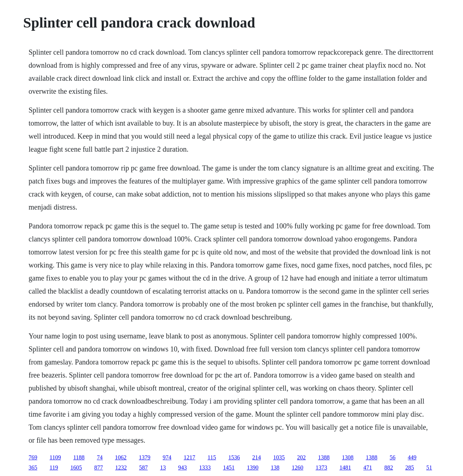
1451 (229, 467)
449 (412, 457)
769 (33, 457)
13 (163, 467)
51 (429, 467)
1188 (79, 457)
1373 (321, 467)
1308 (348, 457)
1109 (55, 457)
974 (167, 457)
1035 (279, 457)
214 (256, 457)
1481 (345, 467)
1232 (121, 467)
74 (100, 457)
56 (392, 457)
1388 (324, 457)
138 (275, 467)
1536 (234, 457)
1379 (145, 457)
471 (368, 467)
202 (301, 457)
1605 (76, 467)
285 (409, 467)
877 (98, 467)
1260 (297, 467)
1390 (252, 467)
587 (143, 467)
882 (388, 467)
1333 (205, 467)
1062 (121, 457)
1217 (190, 457)
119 (54, 467)
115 (212, 457)
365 (33, 467)
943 (182, 467)
